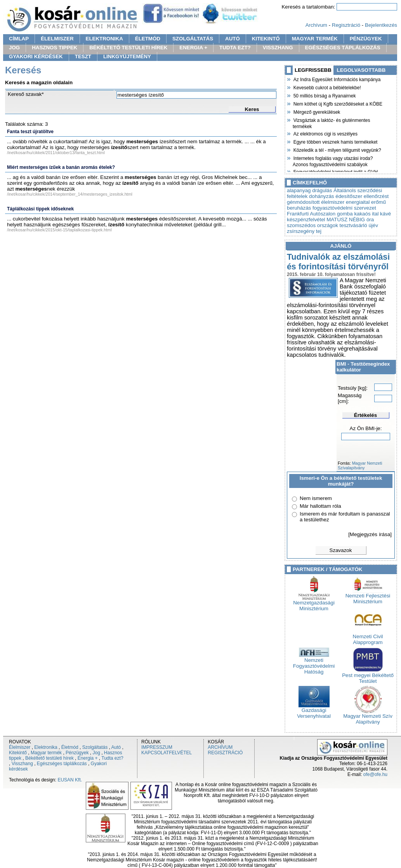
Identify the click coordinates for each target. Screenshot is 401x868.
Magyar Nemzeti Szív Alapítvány (368, 717)
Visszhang (22, 764)
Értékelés (365, 415)
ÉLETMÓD (148, 39)
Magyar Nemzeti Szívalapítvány (360, 465)
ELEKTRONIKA (104, 39)
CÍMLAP (19, 39)
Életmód (70, 747)
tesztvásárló (353, 225)
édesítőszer (349, 196)
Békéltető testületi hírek (49, 758)
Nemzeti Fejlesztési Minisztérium (368, 596)
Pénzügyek (77, 753)
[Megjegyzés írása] (370, 534)
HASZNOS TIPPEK (55, 48)
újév (373, 225)
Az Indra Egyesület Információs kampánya (337, 79)
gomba (345, 214)
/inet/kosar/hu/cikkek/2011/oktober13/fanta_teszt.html (56, 153)
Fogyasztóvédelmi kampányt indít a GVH (335, 171)
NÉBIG (357, 220)
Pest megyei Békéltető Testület (368, 676)
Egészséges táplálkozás (62, 764)
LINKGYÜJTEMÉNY (127, 56)
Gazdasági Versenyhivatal (314, 711)
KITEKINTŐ (266, 39)
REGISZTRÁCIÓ (225, 753)
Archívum (316, 25)
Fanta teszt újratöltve (30, 132)
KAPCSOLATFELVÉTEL (167, 753)
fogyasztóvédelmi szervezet (344, 208)
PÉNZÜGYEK (366, 39)
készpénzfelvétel (306, 220)
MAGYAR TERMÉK (315, 39)
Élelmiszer (20, 747)
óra (370, 220)
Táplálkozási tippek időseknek (40, 209)
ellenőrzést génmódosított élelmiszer (338, 199)
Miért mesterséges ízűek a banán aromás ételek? (61, 167)
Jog (96, 753)
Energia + (88, 758)
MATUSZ (337, 220)
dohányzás (321, 196)
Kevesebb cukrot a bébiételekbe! (327, 87)
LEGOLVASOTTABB (361, 70)
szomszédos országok (312, 225)
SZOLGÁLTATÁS (193, 39)
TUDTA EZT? (235, 48)
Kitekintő (18, 753)
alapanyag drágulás (309, 190)
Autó (116, 747)
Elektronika (46, 747)
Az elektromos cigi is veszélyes (325, 133)
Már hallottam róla (320, 506)
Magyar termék (46, 753)
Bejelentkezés (381, 25)
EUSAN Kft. (70, 780)
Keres (252, 109)
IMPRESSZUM (157, 747)
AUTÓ (233, 39)
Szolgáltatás (95, 747)
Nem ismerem (316, 498)
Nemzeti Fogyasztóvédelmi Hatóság (314, 664)
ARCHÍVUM (220, 747)
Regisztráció (346, 25)
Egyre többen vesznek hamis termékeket (335, 141)
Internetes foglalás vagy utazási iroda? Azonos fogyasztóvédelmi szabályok (333, 161)
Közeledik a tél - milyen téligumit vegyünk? (337, 149)
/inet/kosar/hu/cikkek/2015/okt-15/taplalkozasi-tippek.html (59, 230)
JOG (14, 48)
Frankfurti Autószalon (311, 214)
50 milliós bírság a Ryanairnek (324, 95)
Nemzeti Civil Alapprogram (368, 637)
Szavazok (341, 550)
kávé (385, 214)
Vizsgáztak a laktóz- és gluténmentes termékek (332, 122)
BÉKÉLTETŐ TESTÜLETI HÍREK (128, 48)
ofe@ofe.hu (375, 774)
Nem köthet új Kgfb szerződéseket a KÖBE (338, 103)
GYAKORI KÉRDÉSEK (36, 56)
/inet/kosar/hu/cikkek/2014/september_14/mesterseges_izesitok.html (70, 194)
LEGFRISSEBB (313, 70)
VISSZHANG (278, 48)
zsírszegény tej (304, 231)
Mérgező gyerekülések (316, 111)
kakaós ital (366, 214)
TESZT (83, 56)
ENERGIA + (193, 48)
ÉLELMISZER (57, 39)
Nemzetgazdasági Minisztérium (314, 603)
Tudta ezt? (112, 758)
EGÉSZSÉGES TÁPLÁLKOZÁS (343, 48)
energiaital (358, 202)
